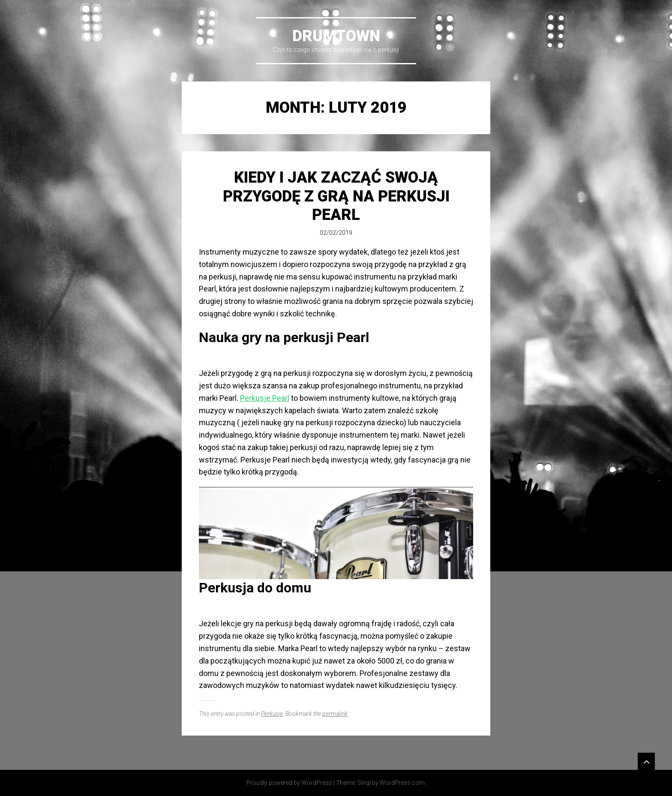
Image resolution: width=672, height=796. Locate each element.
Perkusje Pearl (265, 398)
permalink (335, 714)
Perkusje (272, 714)
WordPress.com (402, 783)
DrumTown (336, 36)
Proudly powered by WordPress (289, 783)
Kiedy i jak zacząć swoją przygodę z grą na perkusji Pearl (336, 196)
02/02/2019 (336, 233)
